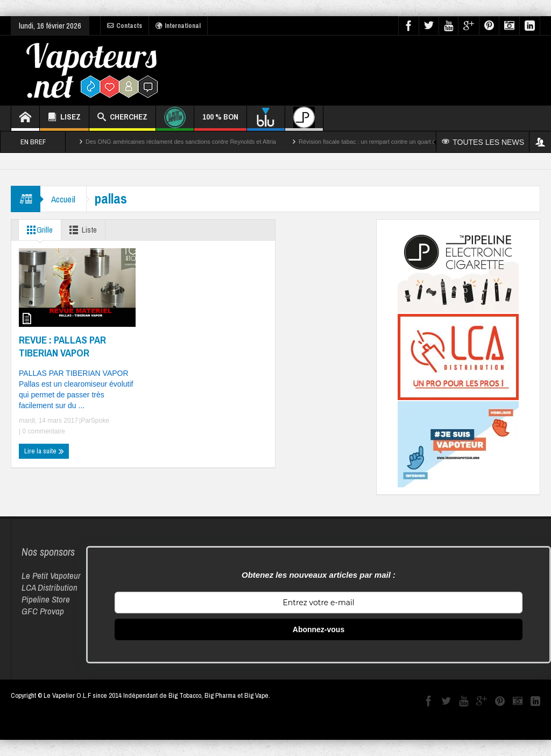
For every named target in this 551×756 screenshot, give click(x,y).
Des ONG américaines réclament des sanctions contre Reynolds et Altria (181, 142)
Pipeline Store (46, 599)
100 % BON (220, 121)
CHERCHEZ (122, 118)
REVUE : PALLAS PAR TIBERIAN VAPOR (62, 346)
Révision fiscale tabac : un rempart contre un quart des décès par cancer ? (396, 142)
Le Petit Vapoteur (51, 575)
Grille (38, 230)
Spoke (100, 421)
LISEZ (64, 118)
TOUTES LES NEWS (483, 142)
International (178, 26)
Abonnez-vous (319, 629)
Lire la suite (44, 451)
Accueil (63, 199)
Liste (81, 230)
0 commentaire (43, 431)
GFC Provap (43, 611)
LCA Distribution (50, 587)
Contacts (125, 26)
